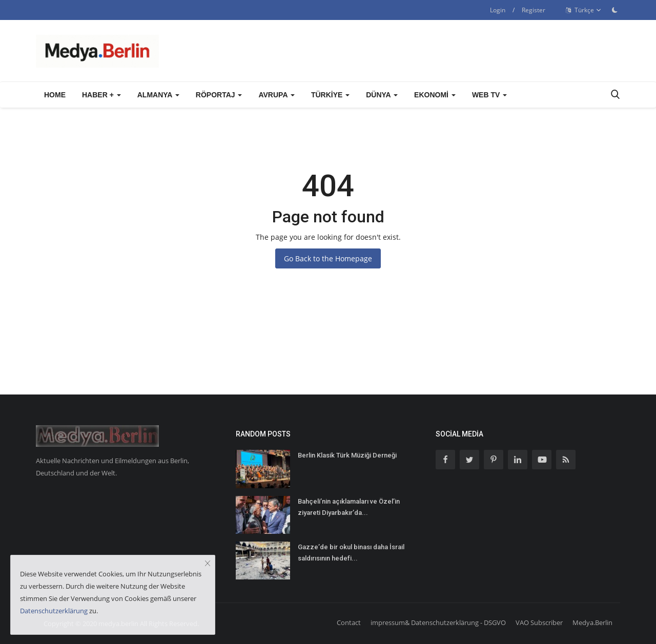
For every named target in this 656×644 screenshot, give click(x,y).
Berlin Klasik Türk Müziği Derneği (347, 455)
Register (534, 10)
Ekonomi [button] (435, 95)
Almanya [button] (158, 95)
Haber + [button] (101, 95)
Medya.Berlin (592, 622)
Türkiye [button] (330, 95)
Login (498, 10)
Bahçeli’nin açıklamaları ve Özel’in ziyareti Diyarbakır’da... (349, 507)
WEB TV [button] (489, 95)
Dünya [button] (382, 95)
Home (55, 95)
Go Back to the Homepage (328, 258)
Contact (349, 622)
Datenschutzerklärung (54, 611)
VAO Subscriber (539, 622)
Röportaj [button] (219, 95)
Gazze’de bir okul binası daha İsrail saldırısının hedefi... (351, 553)
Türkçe (583, 10)
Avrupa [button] (276, 95)
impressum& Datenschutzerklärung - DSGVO (438, 622)
